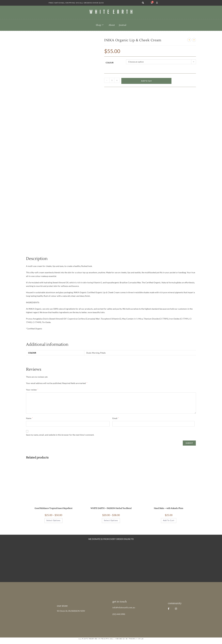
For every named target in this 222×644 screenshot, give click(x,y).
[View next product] (194, 40)
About (112, 25)
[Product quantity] (112, 80)
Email (116, 418)
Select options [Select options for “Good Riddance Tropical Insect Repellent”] (53, 520)
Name (29, 418)
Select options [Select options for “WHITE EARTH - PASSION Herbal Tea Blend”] (111, 520)
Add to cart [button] (169, 520)
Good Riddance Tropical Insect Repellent (53, 508)
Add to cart (146, 81)
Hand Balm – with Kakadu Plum (169, 508)
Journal (123, 25)
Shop (100, 25)
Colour (110, 63)
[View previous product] (189, 40)
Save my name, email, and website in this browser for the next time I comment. (60, 435)
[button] (143, 3)
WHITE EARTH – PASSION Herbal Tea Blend (111, 508)
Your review (32, 390)
